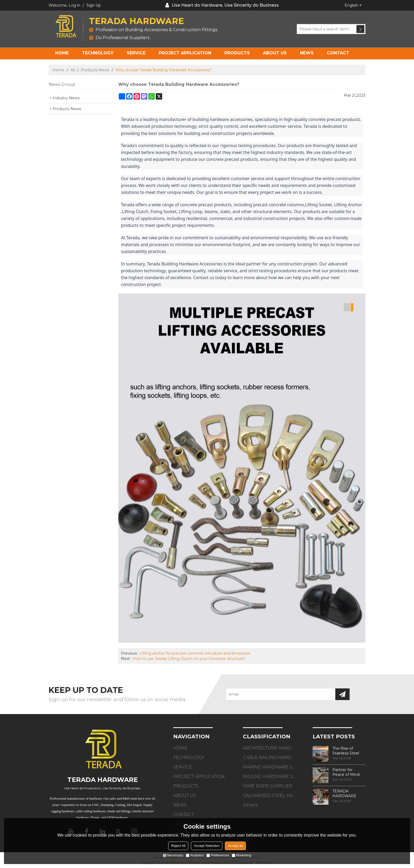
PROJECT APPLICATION (185, 53)
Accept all (235, 846)
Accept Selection (207, 846)
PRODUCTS (237, 53)
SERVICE (136, 53)
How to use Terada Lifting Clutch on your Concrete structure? (189, 659)
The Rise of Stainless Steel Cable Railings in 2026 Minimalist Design (347, 751)
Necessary (173, 855)
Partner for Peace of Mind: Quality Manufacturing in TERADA (348, 772)
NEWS (307, 53)
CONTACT (338, 53)
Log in (74, 5)
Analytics (195, 855)
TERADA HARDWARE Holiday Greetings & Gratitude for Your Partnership (349, 794)
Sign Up (94, 5)
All (73, 70)
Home (58, 70)
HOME (62, 53)
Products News (95, 70)
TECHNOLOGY (98, 53)
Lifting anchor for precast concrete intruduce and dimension (195, 653)
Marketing (241, 855)
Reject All (178, 846)
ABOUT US (275, 53)
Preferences (218, 855)
